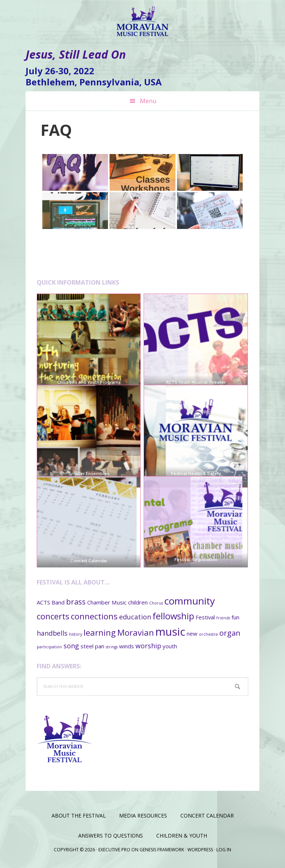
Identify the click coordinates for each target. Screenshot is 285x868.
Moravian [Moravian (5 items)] (136, 632)
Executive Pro (114, 850)
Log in (224, 850)
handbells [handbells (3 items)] (52, 633)
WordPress (200, 850)
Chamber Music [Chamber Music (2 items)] (107, 602)
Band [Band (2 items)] (58, 602)
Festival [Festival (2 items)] (205, 617)
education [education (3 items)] (135, 617)
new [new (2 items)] (192, 633)
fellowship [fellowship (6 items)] (173, 616)
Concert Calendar (89, 539)
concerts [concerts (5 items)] (53, 616)
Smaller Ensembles (89, 474)
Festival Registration (196, 538)
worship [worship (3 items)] (148, 646)
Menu (148, 101)
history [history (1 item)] (76, 634)
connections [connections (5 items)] (94, 616)
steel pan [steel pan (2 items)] (92, 646)
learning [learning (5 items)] (100, 632)
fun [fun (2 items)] (235, 617)
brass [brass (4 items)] (76, 602)
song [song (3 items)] (71, 646)
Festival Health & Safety (196, 474)
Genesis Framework (162, 850)
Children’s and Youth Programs (89, 382)
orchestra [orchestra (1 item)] (208, 634)
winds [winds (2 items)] (127, 646)
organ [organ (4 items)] (230, 633)
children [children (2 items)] (138, 602)
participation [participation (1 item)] (49, 647)
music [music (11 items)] (170, 632)
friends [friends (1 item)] (223, 618)
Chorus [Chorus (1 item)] (156, 603)
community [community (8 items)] (190, 601)
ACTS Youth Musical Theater (196, 382)
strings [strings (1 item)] (112, 647)
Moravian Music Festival (142, 19)
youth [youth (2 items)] (170, 646)
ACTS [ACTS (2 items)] (43, 602)
